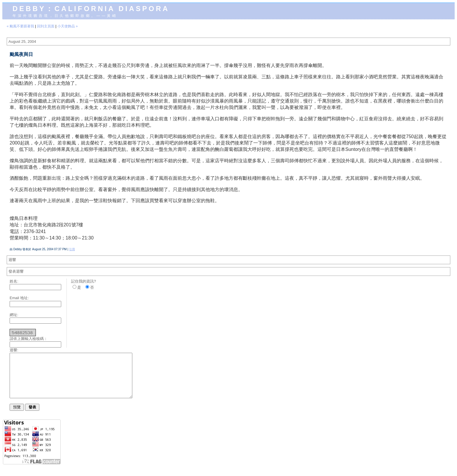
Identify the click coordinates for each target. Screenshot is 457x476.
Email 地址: (19, 298)
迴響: (14, 350)
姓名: (14, 281)
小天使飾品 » (68, 26)
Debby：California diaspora (91, 9)
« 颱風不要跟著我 (20, 26)
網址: (14, 315)
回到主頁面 (46, 26)
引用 (72, 249)
